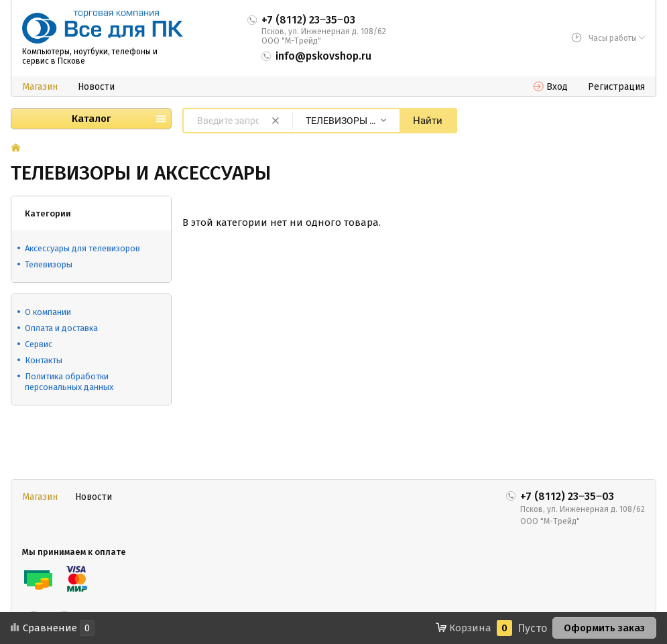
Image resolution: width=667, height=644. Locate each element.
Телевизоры (49, 264)
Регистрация (616, 87)
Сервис (39, 344)
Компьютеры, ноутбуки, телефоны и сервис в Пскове (90, 56)
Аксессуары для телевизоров (82, 248)
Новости (96, 87)
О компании (48, 312)
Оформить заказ (604, 628)
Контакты (44, 360)
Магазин (40, 87)
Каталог (91, 119)
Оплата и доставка (61, 328)
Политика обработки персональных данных (69, 382)
